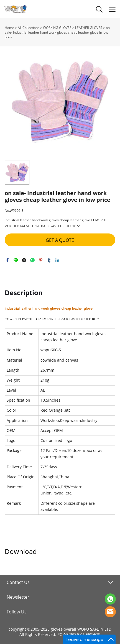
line (16, 260)
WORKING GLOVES (57, 28)
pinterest (41, 260)
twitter (24, 260)
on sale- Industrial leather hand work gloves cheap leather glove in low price (57, 32)
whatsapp (32, 260)
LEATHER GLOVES (89, 28)
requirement (62, 457)
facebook (7, 260)
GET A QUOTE (60, 240)
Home (9, 28)
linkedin (57, 260)
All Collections (29, 28)
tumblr (49, 260)
